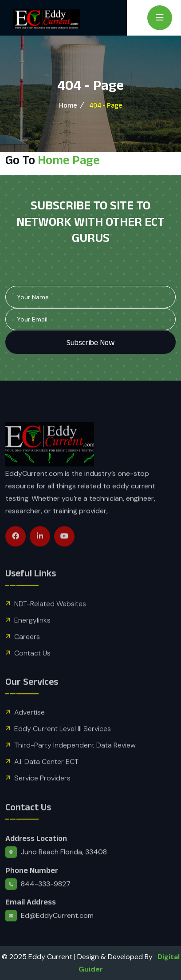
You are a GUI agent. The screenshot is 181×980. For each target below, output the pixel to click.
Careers (27, 653)
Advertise (30, 729)
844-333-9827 (46, 901)
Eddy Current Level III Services (63, 746)
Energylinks (32, 637)
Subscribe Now (90, 342)
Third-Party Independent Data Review (75, 762)
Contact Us (32, 670)
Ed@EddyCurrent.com (57, 933)
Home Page (69, 160)
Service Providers (42, 795)
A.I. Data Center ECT (46, 779)
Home (68, 105)
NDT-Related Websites (50, 621)
